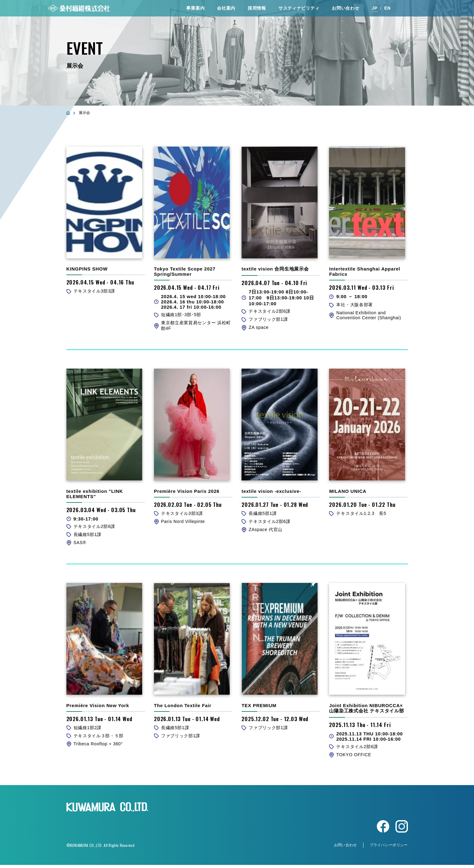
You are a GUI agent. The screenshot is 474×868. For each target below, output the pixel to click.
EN (388, 9)
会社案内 (226, 9)
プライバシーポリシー (389, 848)
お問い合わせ (345, 9)
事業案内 (195, 9)
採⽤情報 (257, 9)
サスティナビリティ (299, 9)
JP (375, 9)
